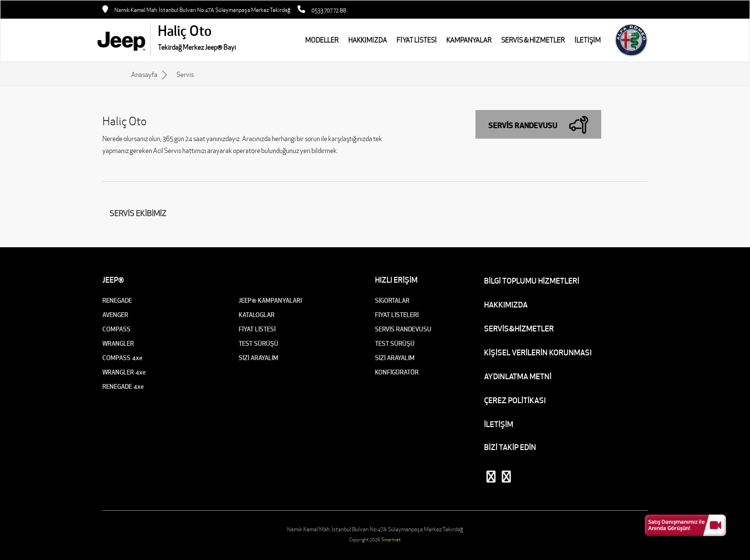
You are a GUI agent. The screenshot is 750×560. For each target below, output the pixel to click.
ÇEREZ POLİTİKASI (515, 400)
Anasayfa (144, 75)
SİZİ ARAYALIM (259, 358)
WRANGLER (118, 344)
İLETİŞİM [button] (588, 40)
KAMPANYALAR (469, 40)
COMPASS (116, 329)
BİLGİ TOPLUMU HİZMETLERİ (532, 281)
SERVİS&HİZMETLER (519, 329)
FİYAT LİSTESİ (417, 40)
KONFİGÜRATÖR (397, 372)
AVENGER (115, 315)
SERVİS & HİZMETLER (533, 40)
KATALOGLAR (257, 315)
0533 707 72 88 (329, 10)
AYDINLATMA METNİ (518, 376)
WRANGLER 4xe (124, 372)
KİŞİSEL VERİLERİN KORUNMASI (538, 352)
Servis (185, 75)
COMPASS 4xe (122, 358)
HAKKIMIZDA (368, 40)
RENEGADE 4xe (123, 387)
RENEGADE (117, 301)
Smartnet (391, 540)
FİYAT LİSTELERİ (397, 315)
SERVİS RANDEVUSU (403, 329)
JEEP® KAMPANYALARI (270, 301)
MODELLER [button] (322, 40)
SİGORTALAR (392, 301)
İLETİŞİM (499, 424)
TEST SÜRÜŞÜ (259, 344)
